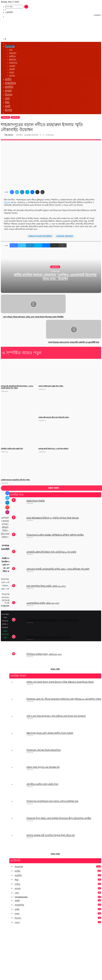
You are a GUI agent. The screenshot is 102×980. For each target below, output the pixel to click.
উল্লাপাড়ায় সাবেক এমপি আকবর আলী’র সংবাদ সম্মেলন (50, 733)
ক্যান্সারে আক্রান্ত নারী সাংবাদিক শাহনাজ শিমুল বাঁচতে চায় (51, 835)
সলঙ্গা (17, 914)
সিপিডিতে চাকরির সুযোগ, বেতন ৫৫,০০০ (44, 654)
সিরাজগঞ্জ (10, 46)
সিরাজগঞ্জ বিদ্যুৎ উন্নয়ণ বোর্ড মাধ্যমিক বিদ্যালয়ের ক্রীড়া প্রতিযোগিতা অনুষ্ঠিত (59, 818)
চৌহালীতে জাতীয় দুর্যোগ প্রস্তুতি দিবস (42, 784)
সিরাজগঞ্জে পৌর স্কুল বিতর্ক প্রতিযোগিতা (44, 750)
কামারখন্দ (13, 53)
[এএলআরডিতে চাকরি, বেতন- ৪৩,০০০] (19, 609)
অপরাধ (8, 91)
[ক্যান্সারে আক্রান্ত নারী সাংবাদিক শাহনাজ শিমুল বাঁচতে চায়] (19, 842)
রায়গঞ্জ (12, 76)
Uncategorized (21, 897)
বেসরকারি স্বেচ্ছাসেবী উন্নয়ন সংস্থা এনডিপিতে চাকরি (48, 637)
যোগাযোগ (5, 518)
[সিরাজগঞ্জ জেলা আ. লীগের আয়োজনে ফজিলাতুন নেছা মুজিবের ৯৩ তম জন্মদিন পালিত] (19, 705)
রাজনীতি (9, 87)
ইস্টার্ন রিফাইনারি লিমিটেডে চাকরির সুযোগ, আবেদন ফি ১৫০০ (52, 620)
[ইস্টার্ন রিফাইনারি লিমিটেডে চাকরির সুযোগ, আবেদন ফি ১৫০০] (19, 626)
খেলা (7, 98)
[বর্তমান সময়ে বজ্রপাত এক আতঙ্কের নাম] (19, 773)
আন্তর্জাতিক (10, 83)
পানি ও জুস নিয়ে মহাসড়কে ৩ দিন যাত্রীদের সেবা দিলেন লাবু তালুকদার (56, 716)
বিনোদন (9, 95)
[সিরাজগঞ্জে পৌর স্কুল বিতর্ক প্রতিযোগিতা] (19, 756)
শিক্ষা (7, 102)
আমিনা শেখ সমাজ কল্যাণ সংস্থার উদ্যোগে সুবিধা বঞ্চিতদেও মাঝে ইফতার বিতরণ (60, 682)
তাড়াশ (12, 72)
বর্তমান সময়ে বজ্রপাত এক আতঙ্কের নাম (43, 767)
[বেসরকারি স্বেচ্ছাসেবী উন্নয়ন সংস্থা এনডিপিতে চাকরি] (19, 643)
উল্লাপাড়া (13, 60)
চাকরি (8, 106)
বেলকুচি (12, 66)
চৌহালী (12, 69)
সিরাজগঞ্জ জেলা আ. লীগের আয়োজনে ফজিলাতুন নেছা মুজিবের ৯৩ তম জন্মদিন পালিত (64, 699)
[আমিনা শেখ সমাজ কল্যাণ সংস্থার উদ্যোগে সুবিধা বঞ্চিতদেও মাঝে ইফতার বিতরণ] (19, 688)
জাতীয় (8, 79)
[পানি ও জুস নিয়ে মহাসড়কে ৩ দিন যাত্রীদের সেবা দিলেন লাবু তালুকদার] (19, 722)
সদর (11, 50)
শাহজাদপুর (13, 63)
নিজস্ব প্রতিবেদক (9, 135)
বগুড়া (17, 923)
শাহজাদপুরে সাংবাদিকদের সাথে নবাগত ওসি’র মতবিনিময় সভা (52, 801)
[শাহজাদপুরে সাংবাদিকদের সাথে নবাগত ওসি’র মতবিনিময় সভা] (19, 808)
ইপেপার (8, 110)
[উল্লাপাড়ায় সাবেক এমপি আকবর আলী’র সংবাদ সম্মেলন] (19, 739)
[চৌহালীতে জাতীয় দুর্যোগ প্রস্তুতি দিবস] (19, 791)
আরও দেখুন (55, 669)
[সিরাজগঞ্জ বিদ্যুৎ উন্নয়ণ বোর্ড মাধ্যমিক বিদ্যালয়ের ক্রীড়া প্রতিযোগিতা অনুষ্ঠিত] (19, 825)
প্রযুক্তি (17, 901)
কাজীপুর (12, 56)
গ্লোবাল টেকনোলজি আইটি (5, 634)
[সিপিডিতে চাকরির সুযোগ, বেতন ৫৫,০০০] (19, 659)
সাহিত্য (18, 884)
